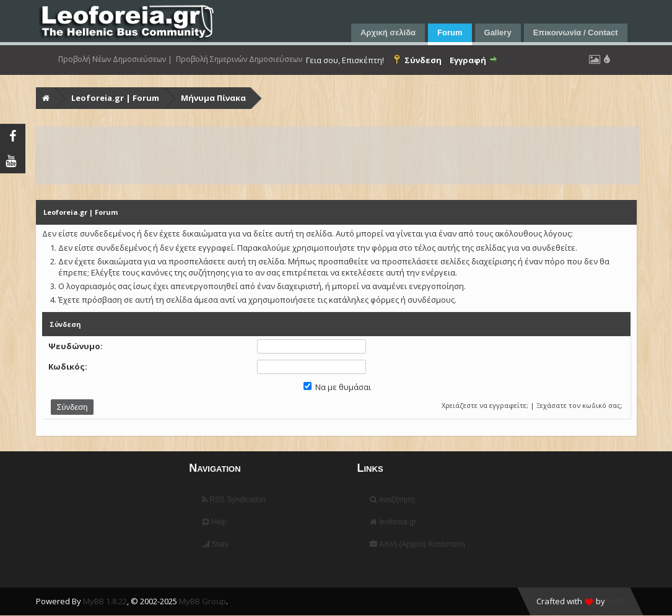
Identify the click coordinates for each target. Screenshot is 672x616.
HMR (616, 601)
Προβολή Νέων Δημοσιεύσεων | (115, 59)
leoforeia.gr (393, 522)
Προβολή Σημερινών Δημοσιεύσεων (239, 59)
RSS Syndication (233, 500)
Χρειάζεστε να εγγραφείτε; (485, 405)
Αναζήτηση (392, 500)
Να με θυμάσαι (337, 387)
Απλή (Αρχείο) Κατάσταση (417, 544)
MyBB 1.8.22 (105, 601)
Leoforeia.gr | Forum (115, 98)
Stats (215, 544)
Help (214, 522)
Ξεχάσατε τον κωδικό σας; (579, 405)
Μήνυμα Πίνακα (213, 98)
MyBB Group (203, 601)
